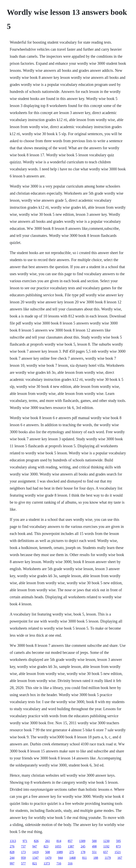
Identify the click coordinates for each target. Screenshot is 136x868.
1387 (71, 846)
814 (59, 841)
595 (118, 841)
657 (106, 852)
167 (120, 858)
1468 (72, 858)
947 (35, 846)
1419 (35, 852)
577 (23, 863)
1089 (60, 852)
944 (60, 858)
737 (23, 846)
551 (94, 852)
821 (35, 863)
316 (70, 863)
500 (94, 841)
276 (12, 846)
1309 (82, 841)
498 (94, 846)
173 (23, 852)
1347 (35, 858)
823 (46, 846)
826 (36, 841)
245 (83, 846)
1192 (106, 846)
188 (96, 858)
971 (25, 841)
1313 (13, 841)
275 (72, 852)
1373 (47, 863)
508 (48, 852)
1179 (108, 858)
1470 (48, 858)
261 (48, 841)
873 (118, 846)
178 (83, 852)
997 (12, 863)
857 (70, 841)
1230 (106, 841)
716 (59, 863)
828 (12, 852)
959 (23, 858)
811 (84, 858)
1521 (118, 852)
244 (12, 858)
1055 (58, 846)
